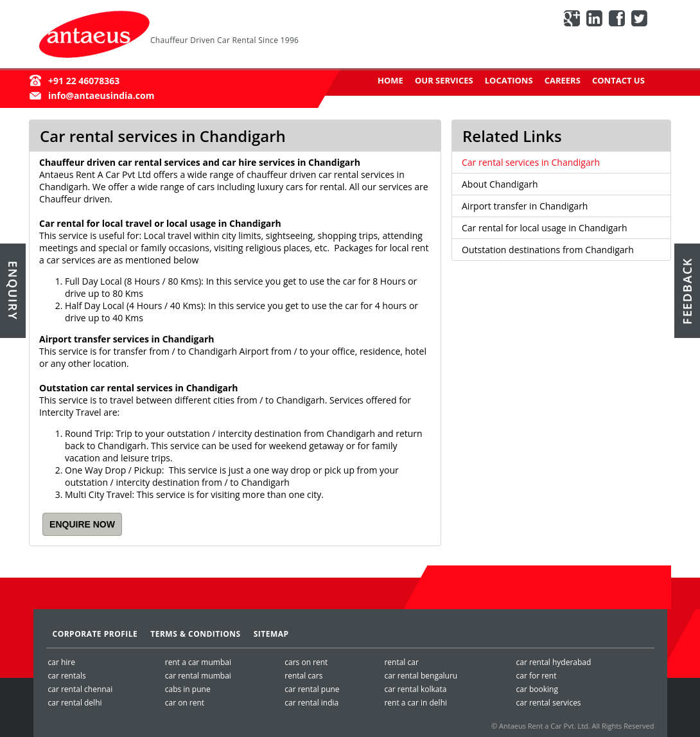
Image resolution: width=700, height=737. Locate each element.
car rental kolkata (415, 689)
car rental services (548, 703)
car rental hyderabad (553, 662)
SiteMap (271, 634)
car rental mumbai (198, 676)
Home (390, 80)
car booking (537, 689)
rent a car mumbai (198, 662)
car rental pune (312, 689)
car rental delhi (75, 703)
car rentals (67, 676)
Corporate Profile (95, 634)
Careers (563, 80)
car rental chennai (81, 689)
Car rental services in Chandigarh (531, 162)
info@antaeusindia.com (101, 95)
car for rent (536, 676)
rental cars (303, 676)
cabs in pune (188, 689)
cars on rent (306, 662)
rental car (401, 662)
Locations (509, 80)
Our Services (444, 80)
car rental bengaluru (421, 676)
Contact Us (618, 80)
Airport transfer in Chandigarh (525, 206)
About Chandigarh (500, 184)
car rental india (311, 703)
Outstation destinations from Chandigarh (548, 250)
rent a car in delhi (416, 703)
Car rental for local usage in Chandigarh (545, 228)
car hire (62, 662)
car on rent (185, 703)
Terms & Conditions (195, 634)
